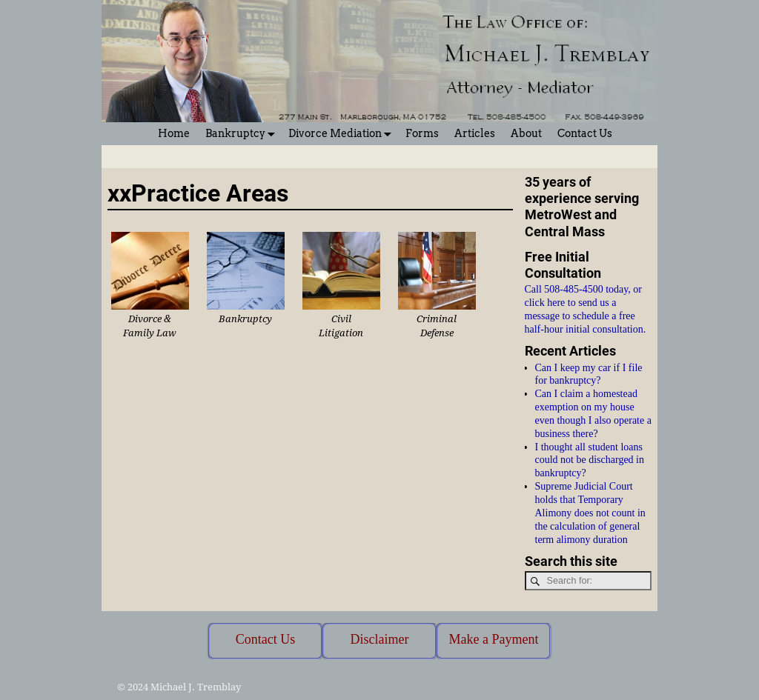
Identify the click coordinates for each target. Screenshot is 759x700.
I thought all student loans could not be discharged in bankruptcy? (590, 460)
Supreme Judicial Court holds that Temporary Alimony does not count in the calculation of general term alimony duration (590, 513)
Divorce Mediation (343, 134)
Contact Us (585, 133)
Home (174, 133)
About (526, 133)
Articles (475, 133)
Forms (422, 133)
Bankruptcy (243, 134)
